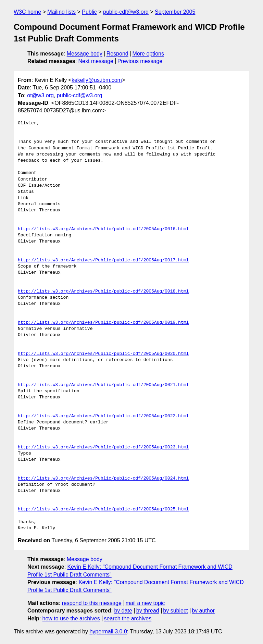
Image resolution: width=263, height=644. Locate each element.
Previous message (140, 61)
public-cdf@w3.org (126, 12)
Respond (117, 54)
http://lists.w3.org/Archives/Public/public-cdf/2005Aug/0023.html (103, 447)
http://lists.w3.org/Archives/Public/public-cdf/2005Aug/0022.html (103, 416)
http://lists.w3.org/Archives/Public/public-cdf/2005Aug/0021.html (103, 385)
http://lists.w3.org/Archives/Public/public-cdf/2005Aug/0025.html (103, 509)
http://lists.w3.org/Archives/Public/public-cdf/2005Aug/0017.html (103, 260)
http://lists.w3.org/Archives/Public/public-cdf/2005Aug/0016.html (103, 229)
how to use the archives (71, 618)
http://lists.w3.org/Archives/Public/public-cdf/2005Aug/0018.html (103, 292)
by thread (148, 611)
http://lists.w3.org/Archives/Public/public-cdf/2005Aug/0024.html (103, 479)
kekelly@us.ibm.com (97, 80)
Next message (96, 61)
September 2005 (175, 12)
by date (123, 611)
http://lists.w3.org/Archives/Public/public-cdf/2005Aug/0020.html (103, 354)
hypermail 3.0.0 (108, 631)
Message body (85, 54)
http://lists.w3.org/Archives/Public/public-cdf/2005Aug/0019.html (103, 323)
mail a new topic (145, 603)
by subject (175, 611)
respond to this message (91, 603)
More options (148, 54)
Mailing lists (61, 12)
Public (89, 12)
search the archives (128, 618)
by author (203, 611)
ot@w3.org (40, 95)
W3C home (27, 12)
